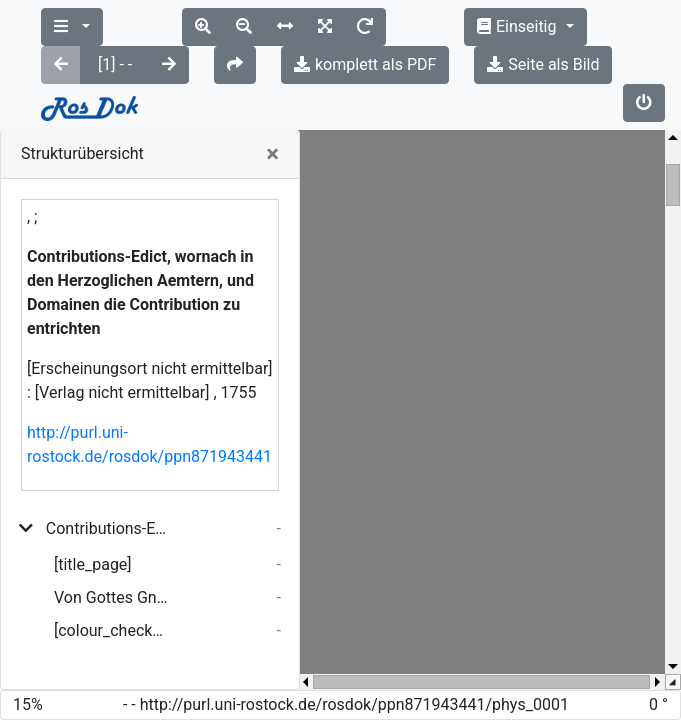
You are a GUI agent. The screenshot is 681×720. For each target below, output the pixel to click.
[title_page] (93, 488)
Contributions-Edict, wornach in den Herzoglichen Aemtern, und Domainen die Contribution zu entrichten (107, 452)
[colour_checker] (111, 554)
